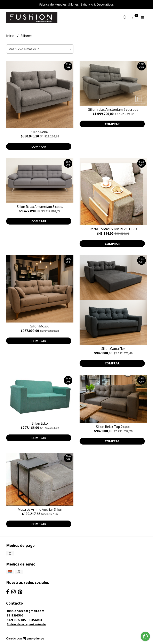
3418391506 (15, 615)
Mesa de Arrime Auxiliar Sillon (40, 509)
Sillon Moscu (40, 326)
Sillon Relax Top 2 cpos (113, 427)
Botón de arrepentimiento (26, 624)
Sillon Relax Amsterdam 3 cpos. (40, 207)
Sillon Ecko (40, 423)
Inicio (11, 36)
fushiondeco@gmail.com (26, 611)
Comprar (39, 146)
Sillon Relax (40, 132)
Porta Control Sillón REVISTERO (113, 229)
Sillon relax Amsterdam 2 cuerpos (113, 109)
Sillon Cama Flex (113, 349)
